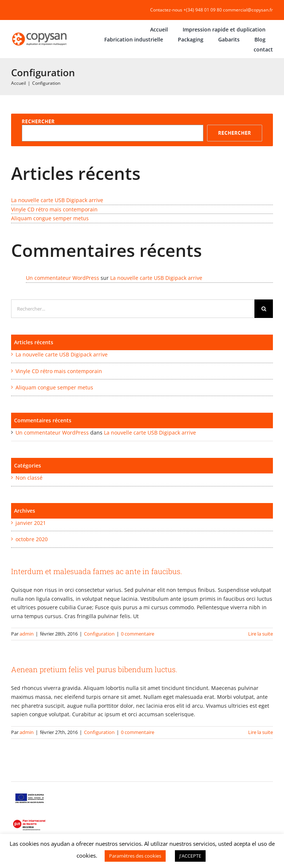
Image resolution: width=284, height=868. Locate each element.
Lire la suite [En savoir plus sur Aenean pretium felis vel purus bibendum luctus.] (261, 732)
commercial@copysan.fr (248, 10)
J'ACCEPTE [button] (190, 856)
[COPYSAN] (40, 32)
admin (27, 634)
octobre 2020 (32, 539)
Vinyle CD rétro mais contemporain (54, 209)
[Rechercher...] (133, 309)
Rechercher (38, 121)
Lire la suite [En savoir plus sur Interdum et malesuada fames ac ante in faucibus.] (261, 634)
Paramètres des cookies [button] (135, 856)
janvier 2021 (31, 523)
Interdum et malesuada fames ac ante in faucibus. (97, 571)
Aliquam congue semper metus (50, 218)
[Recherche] (264, 309)
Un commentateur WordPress (62, 278)
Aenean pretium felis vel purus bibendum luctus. (94, 669)
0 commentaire (138, 634)
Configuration (99, 634)
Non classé (29, 478)
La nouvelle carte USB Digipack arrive (57, 200)
